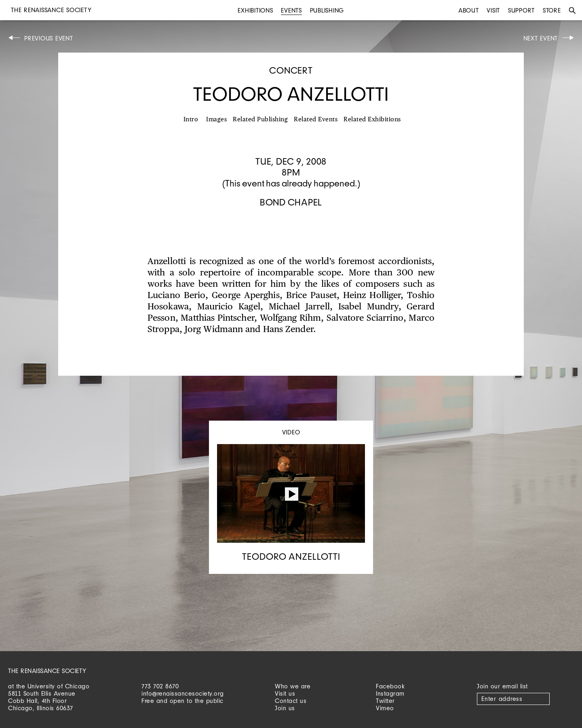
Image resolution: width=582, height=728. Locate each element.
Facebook (390, 686)
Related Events (316, 120)
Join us (285, 708)
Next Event (541, 38)
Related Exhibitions (372, 120)
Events (291, 10)
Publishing (327, 10)
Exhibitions (255, 10)
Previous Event (49, 38)
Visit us (285, 693)
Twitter (385, 701)
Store (552, 10)
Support (521, 10)
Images (216, 120)
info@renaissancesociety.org (183, 693)
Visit (493, 10)
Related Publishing (260, 120)
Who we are (293, 686)
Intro (191, 120)
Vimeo (385, 708)
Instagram (390, 693)
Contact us (291, 701)
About (469, 10)
